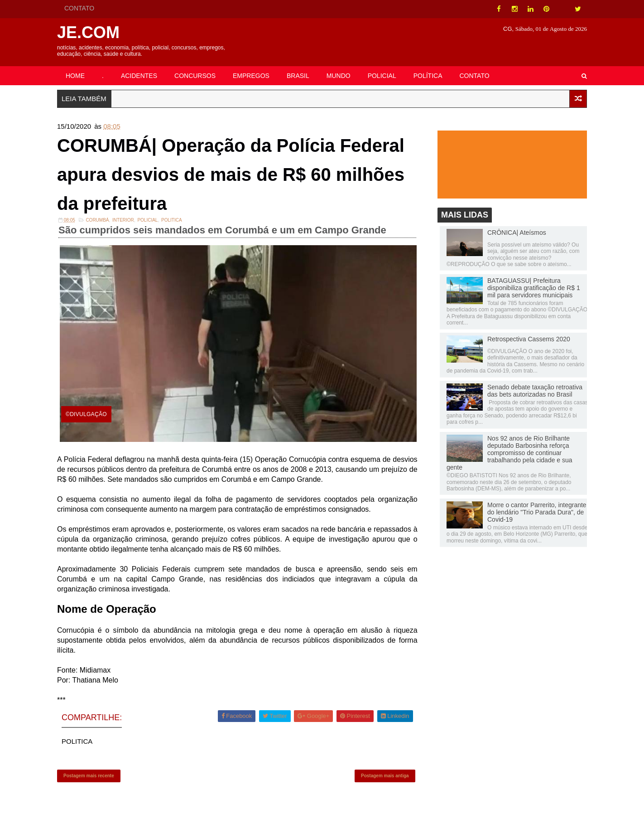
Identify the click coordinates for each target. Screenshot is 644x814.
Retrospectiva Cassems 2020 (529, 339)
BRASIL (298, 76)
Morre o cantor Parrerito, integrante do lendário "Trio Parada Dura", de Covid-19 (537, 512)
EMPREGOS (251, 76)
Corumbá (97, 220)
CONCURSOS (195, 76)
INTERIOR (123, 220)
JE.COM (88, 32)
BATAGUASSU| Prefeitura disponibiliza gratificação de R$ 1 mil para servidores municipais (534, 288)
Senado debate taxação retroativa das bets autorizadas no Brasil (535, 391)
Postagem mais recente (89, 776)
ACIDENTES (139, 76)
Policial (147, 220)
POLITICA (172, 220)
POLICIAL (382, 76)
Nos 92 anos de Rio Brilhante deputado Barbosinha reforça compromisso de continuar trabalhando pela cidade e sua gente (509, 453)
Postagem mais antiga (385, 776)
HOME (75, 76)
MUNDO (339, 76)
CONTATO (79, 8)
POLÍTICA (428, 76)
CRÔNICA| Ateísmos (517, 233)
